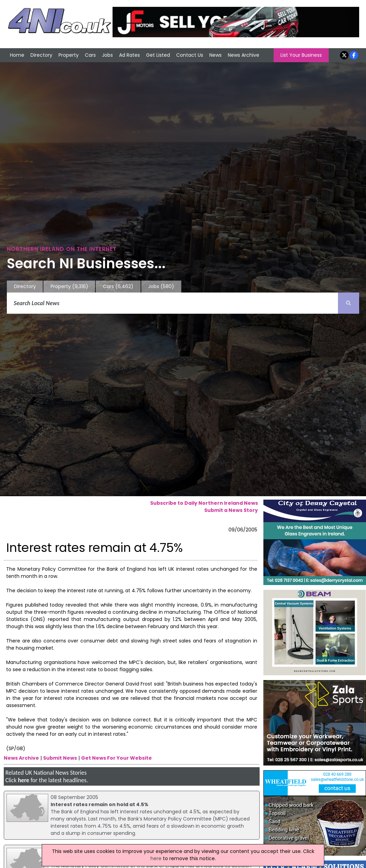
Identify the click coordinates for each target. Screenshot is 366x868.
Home (17, 55)
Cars (90, 55)
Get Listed (158, 55)
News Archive (244, 55)
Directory (41, 55)
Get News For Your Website (116, 758)
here (23, 780)
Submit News (60, 758)
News (215, 55)
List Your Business (301, 55)
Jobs (107, 55)
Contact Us (190, 55)
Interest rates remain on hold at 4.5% (100, 804)
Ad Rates (129, 55)
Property (69, 55)
